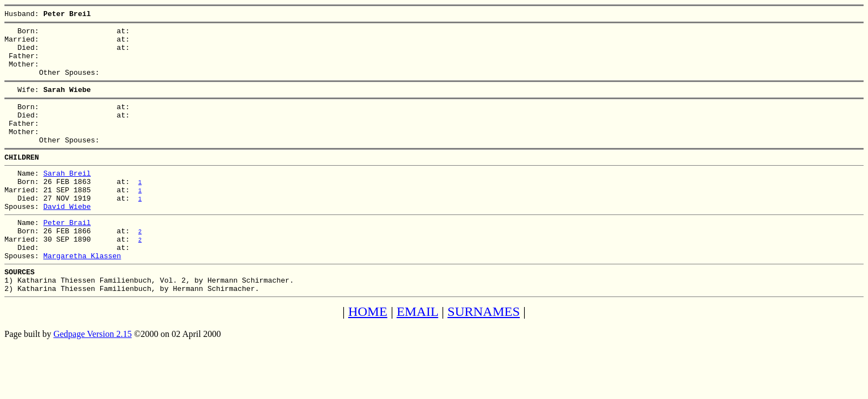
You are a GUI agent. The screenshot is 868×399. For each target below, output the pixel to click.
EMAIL (417, 356)
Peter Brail (67, 255)
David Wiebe (67, 238)
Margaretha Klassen (82, 295)
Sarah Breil (67, 198)
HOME (368, 356)
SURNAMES (484, 356)
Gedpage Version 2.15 (92, 379)
